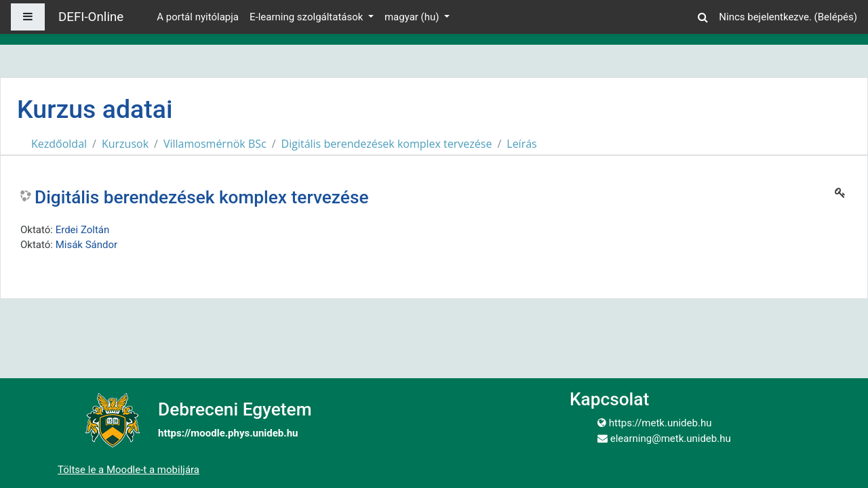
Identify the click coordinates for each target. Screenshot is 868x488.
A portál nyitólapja (198, 17)
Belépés (836, 17)
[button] (703, 15)
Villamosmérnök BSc (215, 144)
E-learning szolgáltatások (308, 17)
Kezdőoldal (59, 144)
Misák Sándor (86, 245)
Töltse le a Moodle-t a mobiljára (129, 470)
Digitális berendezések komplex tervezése (387, 144)
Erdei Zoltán (83, 230)
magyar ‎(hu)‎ (413, 17)
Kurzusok (125, 144)
